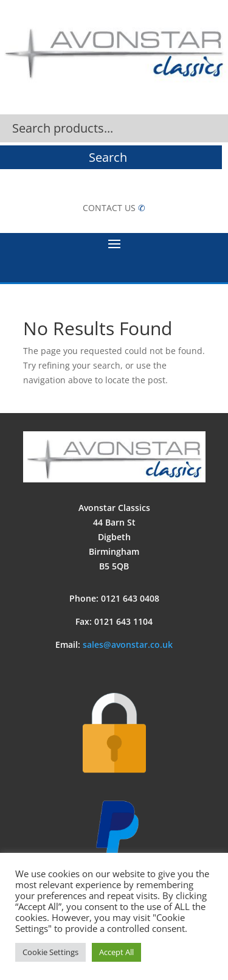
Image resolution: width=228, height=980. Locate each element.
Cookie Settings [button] (50, 952)
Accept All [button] (116, 952)
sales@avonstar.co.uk (128, 645)
